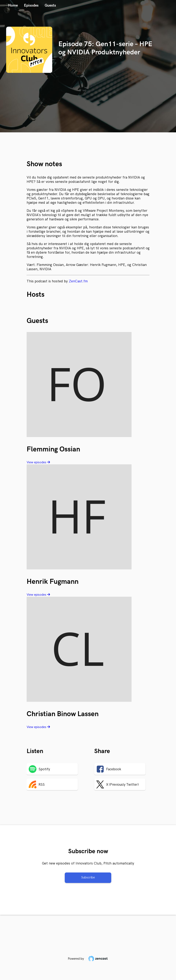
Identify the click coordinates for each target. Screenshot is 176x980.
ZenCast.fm (78, 281)
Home (13, 5)
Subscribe (88, 878)
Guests (50, 5)
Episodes (31, 5)
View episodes (38, 462)
